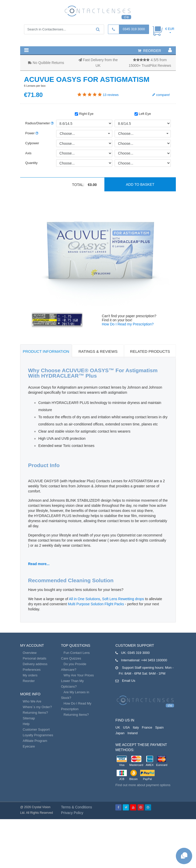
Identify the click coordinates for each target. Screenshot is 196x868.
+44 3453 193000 (154, 660)
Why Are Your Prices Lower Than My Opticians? (77, 681)
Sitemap (29, 718)
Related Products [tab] (150, 351)
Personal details (35, 658)
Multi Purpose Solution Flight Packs (96, 604)
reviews (111, 95)
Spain (159, 727)
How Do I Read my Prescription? (128, 324)
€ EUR (170, 29)
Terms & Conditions (76, 807)
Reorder (29, 681)
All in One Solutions (84, 599)
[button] (26, 50)
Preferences (32, 670)
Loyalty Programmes (38, 735)
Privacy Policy (72, 813)
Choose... (67, 134)
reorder (149, 51)
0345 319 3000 (134, 29)
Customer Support (36, 729)
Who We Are (32, 701)
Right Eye (84, 114)
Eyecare (29, 746)
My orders (30, 675)
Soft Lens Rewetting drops (123, 599)
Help (26, 724)
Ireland (132, 733)
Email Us (129, 681)
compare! (161, 95)
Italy (136, 727)
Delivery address (35, 664)
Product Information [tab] (46, 351)
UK (118, 727)
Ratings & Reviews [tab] (98, 351)
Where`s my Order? (37, 707)
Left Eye (143, 114)
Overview (30, 653)
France (147, 727)
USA (126, 727)
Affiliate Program (35, 741)
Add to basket (140, 184)
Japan (120, 733)
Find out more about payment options (143, 785)
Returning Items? (35, 713)
